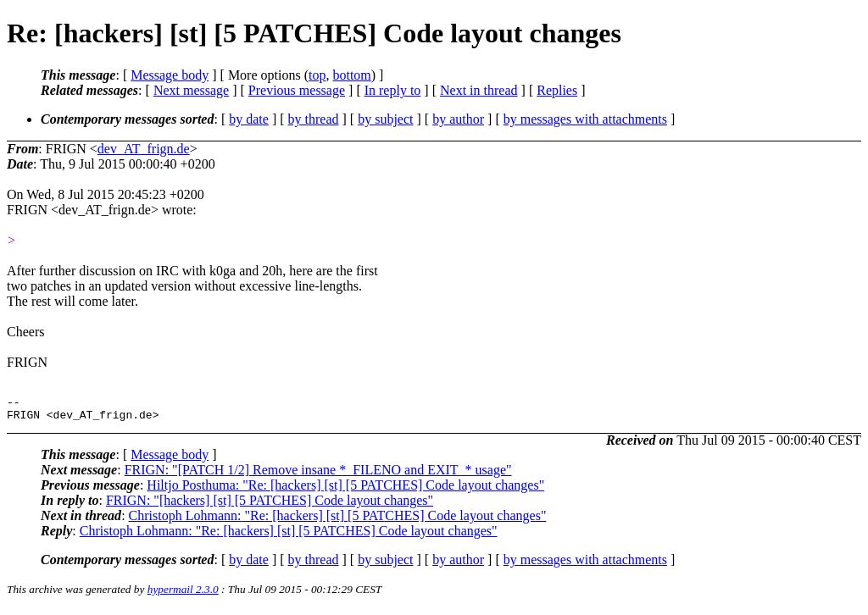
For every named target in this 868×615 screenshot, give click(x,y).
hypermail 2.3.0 (183, 594)
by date (249, 119)
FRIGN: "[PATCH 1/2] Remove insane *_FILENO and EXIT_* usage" (318, 475)
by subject (385, 119)
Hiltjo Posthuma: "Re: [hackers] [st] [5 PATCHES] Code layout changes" (345, 490)
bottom (351, 75)
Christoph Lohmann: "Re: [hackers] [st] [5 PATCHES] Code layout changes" (338, 521)
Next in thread (479, 90)
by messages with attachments (585, 119)
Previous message (297, 90)
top (317, 75)
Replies (557, 90)
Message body (170, 75)
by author (458, 119)
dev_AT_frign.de (144, 149)
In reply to (393, 90)
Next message (191, 90)
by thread (314, 119)
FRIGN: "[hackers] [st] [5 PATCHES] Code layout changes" (270, 505)
